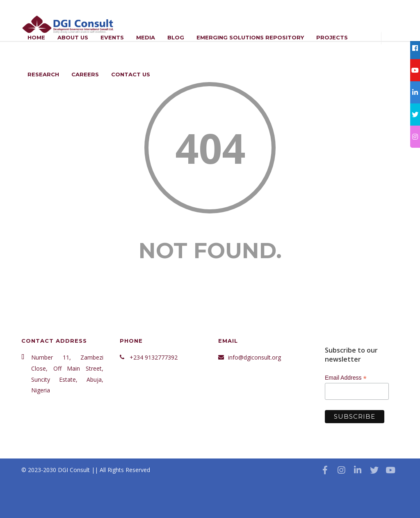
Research (43, 74)
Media (146, 37)
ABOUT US (73, 37)
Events (112, 37)
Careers (85, 74)
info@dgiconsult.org (255, 357)
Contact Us (131, 74)
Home (36, 37)
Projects (332, 37)
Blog (176, 37)
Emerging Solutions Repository (250, 37)
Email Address (346, 378)
